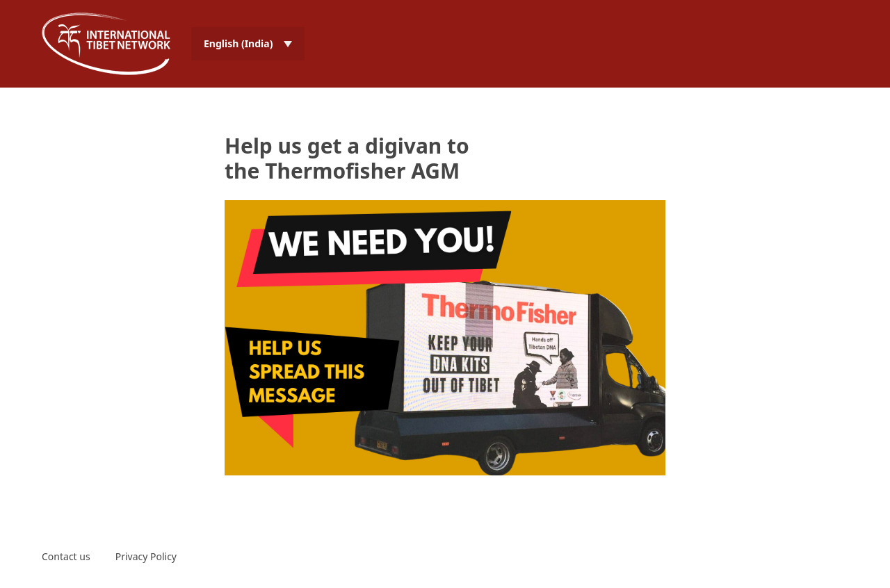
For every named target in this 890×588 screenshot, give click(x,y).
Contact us (66, 556)
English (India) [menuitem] (238, 43)
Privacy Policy (146, 556)
